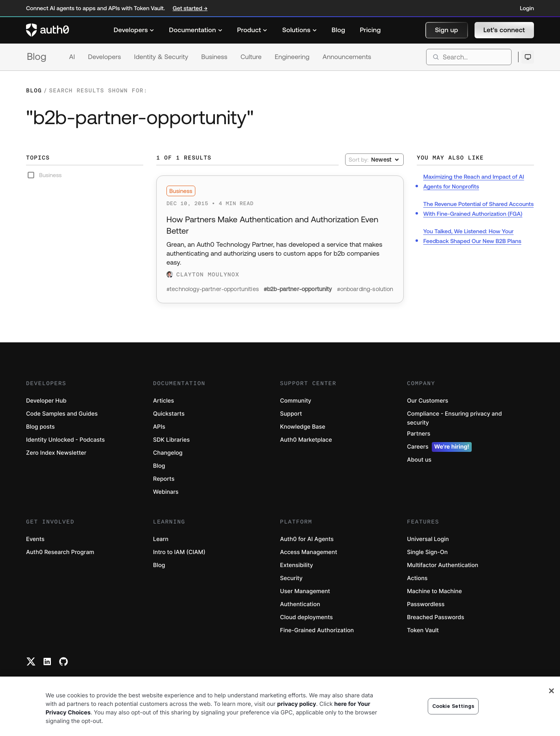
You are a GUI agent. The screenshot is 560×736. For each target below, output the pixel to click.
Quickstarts (169, 414)
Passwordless (426, 604)
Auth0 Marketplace (306, 440)
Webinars (166, 492)
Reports (164, 479)
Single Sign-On (427, 552)
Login (527, 8)
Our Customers (428, 401)
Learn (161, 539)
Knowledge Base (303, 427)
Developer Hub (46, 401)
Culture (251, 57)
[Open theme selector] (528, 57)
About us (419, 460)
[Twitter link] (31, 662)
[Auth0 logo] (48, 30)
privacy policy (297, 704)
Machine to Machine (434, 591)
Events (35, 539)
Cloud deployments (306, 617)
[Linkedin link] (47, 662)
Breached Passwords (435, 617)
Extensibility (296, 565)
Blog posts (40, 427)
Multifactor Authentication (443, 565)
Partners (419, 434)
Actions (417, 578)
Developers (104, 57)
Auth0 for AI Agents (307, 539)
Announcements (347, 57)
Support (291, 414)
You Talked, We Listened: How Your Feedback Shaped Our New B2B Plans (472, 236)
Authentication (300, 604)
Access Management (308, 552)
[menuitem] (134, 30)
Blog (37, 57)
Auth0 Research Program (60, 552)
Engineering (292, 57)
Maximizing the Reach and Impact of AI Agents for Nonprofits (474, 182)
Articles (163, 401)
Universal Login (428, 539)
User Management (305, 591)
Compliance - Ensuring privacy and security (454, 418)
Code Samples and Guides (62, 414)
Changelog (168, 453)
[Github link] (63, 662)
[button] (447, 30)
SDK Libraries (171, 440)
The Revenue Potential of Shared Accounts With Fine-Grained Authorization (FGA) (478, 209)
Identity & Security (161, 57)
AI (72, 57)
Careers (439, 447)
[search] (469, 57)
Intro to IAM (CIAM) (179, 552)
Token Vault (423, 630)
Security (291, 578)
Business (214, 57)
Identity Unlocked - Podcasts (66, 440)
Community (296, 401)
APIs (159, 427)
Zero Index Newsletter (56, 453)
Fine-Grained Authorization (317, 630)
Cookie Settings (453, 706)
